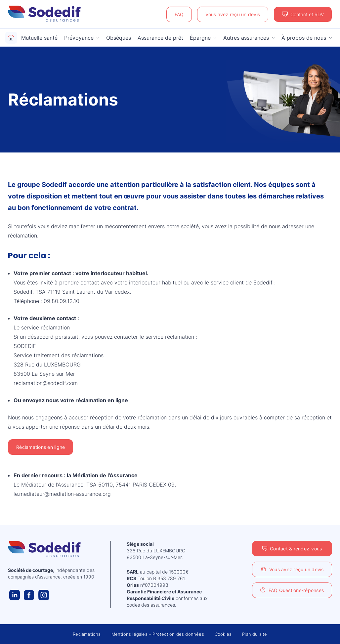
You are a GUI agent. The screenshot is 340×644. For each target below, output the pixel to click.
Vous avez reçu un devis (233, 14)
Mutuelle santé (39, 38)
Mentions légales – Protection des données (158, 634)
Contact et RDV (307, 14)
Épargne (200, 38)
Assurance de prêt (160, 38)
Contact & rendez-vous (296, 549)
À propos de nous (304, 38)
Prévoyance (79, 38)
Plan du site (255, 634)
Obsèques (119, 38)
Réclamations (87, 634)
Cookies (223, 634)
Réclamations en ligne (41, 447)
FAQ (179, 14)
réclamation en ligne (102, 400)
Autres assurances (246, 38)
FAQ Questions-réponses (296, 590)
